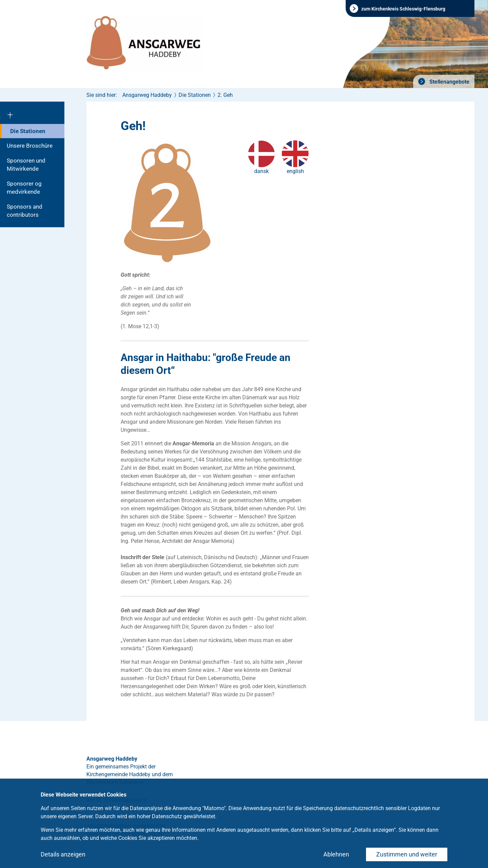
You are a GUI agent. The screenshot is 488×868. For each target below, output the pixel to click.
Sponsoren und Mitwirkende (26, 165)
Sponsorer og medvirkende (24, 188)
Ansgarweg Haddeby (147, 95)
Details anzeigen (63, 854)
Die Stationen (28, 131)
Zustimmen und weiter (407, 854)
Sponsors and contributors (25, 211)
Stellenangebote (449, 82)
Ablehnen (336, 854)
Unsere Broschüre (30, 146)
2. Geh (225, 95)
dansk (261, 171)
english (295, 171)
